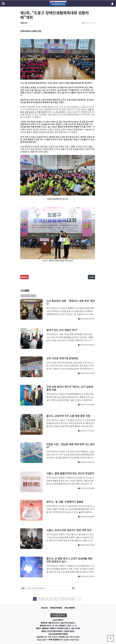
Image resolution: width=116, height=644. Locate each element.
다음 (76, 595)
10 (72, 595)
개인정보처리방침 (56, 604)
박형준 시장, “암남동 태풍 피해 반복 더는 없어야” (70, 442)
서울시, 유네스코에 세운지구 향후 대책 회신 (69, 526)
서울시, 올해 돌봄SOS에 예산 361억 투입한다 (70, 469)
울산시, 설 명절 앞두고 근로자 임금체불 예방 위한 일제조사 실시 (69, 556)
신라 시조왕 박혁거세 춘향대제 (62, 354)
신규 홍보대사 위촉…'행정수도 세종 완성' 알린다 (71, 298)
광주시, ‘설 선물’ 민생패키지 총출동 (65, 498)
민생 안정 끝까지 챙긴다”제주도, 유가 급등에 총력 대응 (70, 384)
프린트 (24, 273)
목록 (91, 273)
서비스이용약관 (69, 604)
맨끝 (80, 595)
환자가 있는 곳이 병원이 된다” (62, 326)
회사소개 (44, 604)
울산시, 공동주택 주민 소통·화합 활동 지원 (68, 412)
